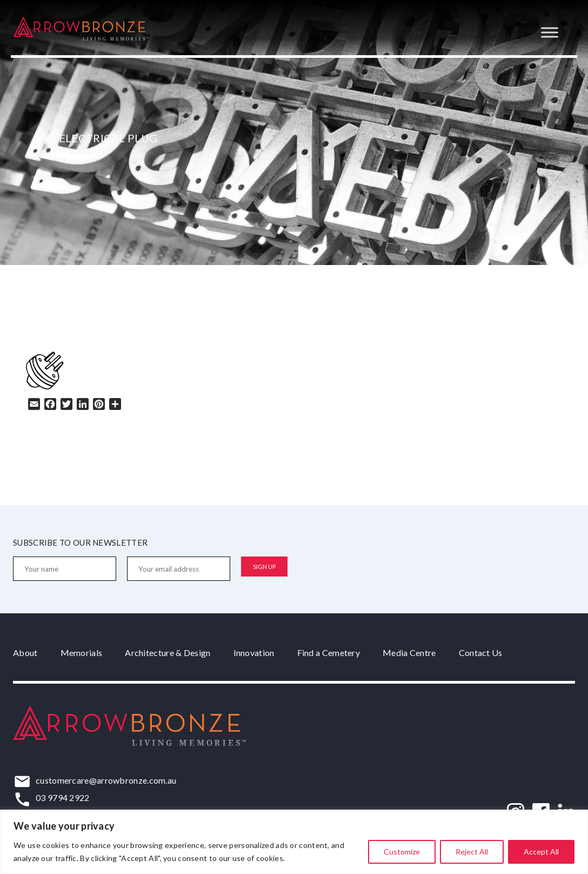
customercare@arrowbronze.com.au (106, 780)
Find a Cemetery (329, 653)
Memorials (82, 653)
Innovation (254, 653)
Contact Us (481, 653)
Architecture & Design (168, 653)
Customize (402, 852)
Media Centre (409, 653)
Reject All (472, 852)
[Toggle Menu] (550, 32)
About (25, 653)
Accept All (541, 852)
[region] (294, 842)
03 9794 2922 (63, 797)
